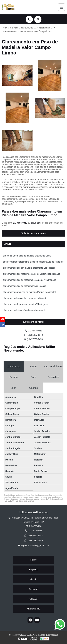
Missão (33, 579)
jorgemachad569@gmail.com (34, 546)
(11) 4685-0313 (20, 223)
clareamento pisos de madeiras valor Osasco (24, 286)
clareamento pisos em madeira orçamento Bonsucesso (29, 268)
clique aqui (36, 223)
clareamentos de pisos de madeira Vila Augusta (26, 304)
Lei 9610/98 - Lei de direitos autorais (19, 501)
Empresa (33, 570)
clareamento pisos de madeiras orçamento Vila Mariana (30, 280)
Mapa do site (33, 609)
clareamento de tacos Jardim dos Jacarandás (25, 310)
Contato (34, 599)
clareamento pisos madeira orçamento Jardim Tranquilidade (32, 274)
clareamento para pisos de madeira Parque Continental (29, 292)
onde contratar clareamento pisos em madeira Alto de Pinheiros (33, 262)
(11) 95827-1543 (33, 335)
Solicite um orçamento (33, 233)
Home (33, 560)
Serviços (34, 589)
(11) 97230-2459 (33, 339)
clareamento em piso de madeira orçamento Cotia (27, 256)
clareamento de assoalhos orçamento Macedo (25, 298)
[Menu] (61, 7)
